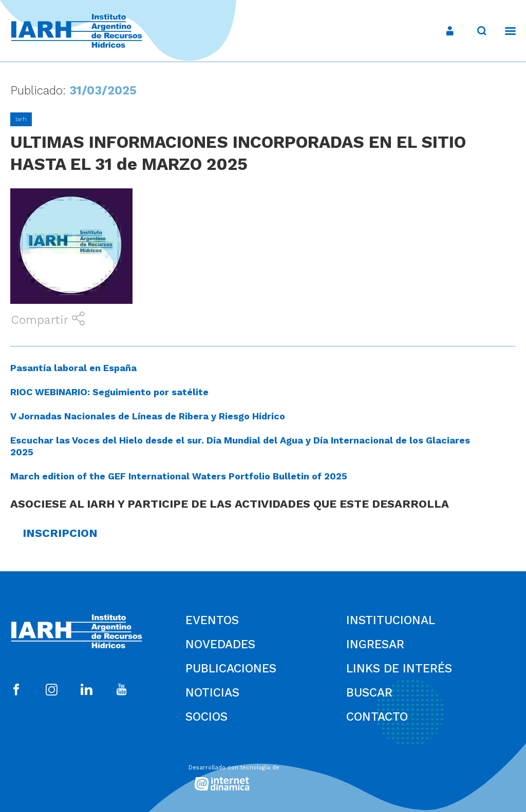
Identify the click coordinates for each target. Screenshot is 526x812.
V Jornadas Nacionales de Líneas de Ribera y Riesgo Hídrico (148, 416)
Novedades (220, 644)
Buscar (369, 693)
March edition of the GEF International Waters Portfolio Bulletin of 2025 (179, 476)
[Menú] (505, 31)
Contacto (377, 717)
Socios (206, 717)
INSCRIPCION (60, 533)
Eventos (212, 620)
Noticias (212, 693)
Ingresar (375, 644)
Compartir (48, 319)
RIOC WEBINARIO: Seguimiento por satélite (109, 392)
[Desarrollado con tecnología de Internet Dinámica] (263, 775)
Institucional (391, 620)
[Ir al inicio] (77, 31)
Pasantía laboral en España (73, 368)
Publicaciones (231, 669)
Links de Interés (399, 669)
